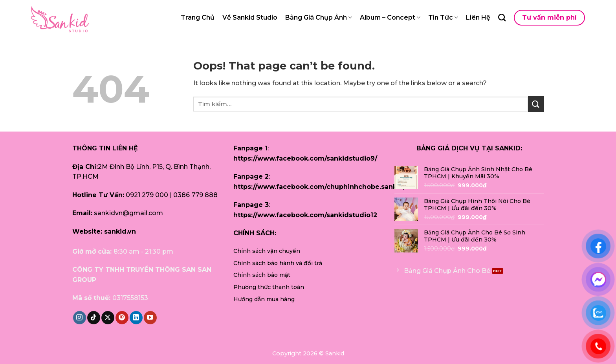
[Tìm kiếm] (502, 17)
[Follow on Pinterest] (122, 318)
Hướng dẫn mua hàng (264, 299)
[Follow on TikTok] (94, 318)
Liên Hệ (478, 17)
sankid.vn (120, 231)
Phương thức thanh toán (269, 287)
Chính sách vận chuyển (267, 251)
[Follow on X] (108, 318)
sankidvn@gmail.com (128, 213)
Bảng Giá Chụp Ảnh (319, 18)
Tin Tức (443, 18)
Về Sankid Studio (250, 17)
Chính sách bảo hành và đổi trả (278, 263)
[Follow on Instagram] (80, 318)
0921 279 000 (147, 195)
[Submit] (536, 104)
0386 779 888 (195, 195)
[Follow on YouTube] (150, 318)
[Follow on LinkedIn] (136, 318)
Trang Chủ (198, 17)
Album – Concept (390, 18)
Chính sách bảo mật (262, 275)
